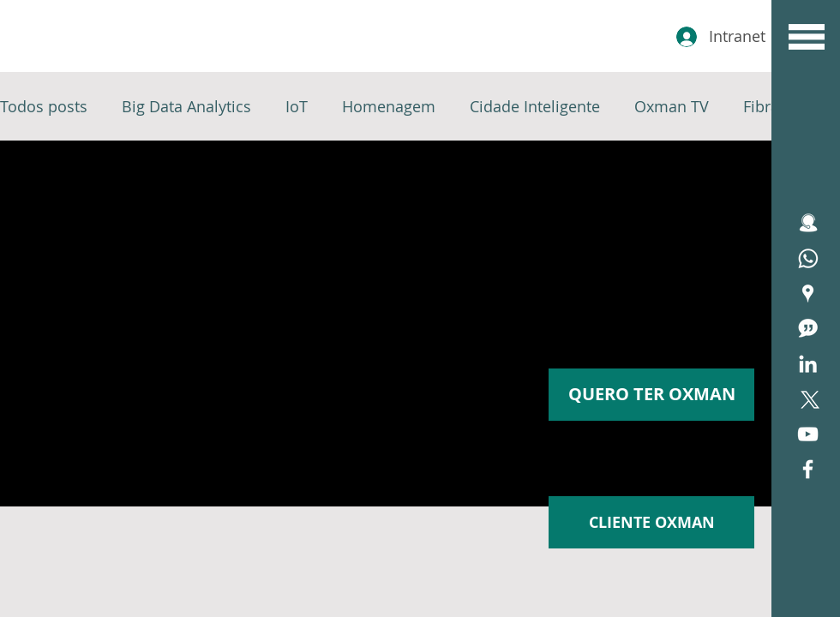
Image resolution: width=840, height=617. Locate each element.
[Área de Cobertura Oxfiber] (808, 294)
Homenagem (389, 106)
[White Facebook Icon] (808, 469)
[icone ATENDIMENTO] (808, 223)
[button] (807, 37)
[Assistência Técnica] (808, 258)
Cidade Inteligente (535, 106)
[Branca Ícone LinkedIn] (808, 364)
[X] (808, 399)
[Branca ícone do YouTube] (808, 434)
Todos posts (44, 106)
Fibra (761, 106)
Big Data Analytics (186, 106)
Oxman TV (672, 106)
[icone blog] (808, 329)
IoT (297, 106)
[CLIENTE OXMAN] (651, 522)
